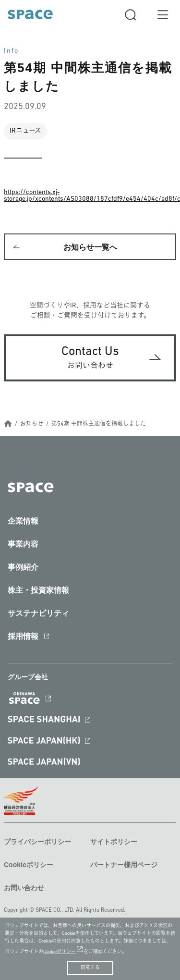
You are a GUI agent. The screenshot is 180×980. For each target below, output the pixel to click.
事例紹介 (23, 567)
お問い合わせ (24, 888)
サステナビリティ (38, 613)
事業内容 (23, 544)
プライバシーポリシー (37, 842)
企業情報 (23, 521)
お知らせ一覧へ (90, 247)
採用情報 (23, 636)
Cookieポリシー (29, 865)
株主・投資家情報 (38, 590)
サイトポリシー (114, 842)
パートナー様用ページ (124, 865)
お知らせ (32, 424)
